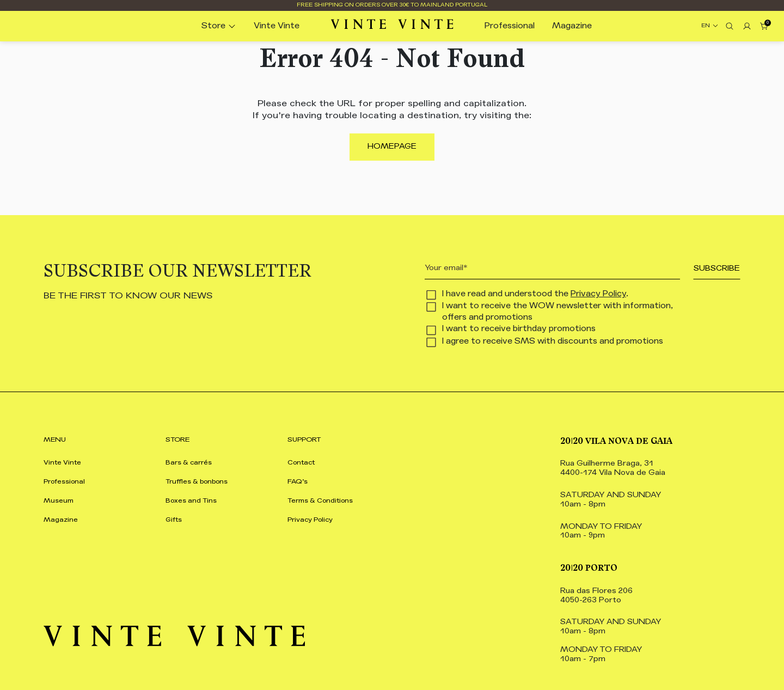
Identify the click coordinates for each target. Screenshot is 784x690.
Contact (301, 463)
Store (213, 26)
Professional (510, 26)
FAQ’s (298, 482)
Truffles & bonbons (197, 482)
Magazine (572, 26)
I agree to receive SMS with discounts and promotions (553, 342)
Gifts (174, 520)
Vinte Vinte (277, 26)
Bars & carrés (189, 463)
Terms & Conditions (320, 501)
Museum (59, 501)
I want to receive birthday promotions (519, 329)
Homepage (392, 147)
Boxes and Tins (191, 501)
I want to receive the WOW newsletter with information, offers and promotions (558, 312)
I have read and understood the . (535, 294)
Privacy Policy (598, 294)
